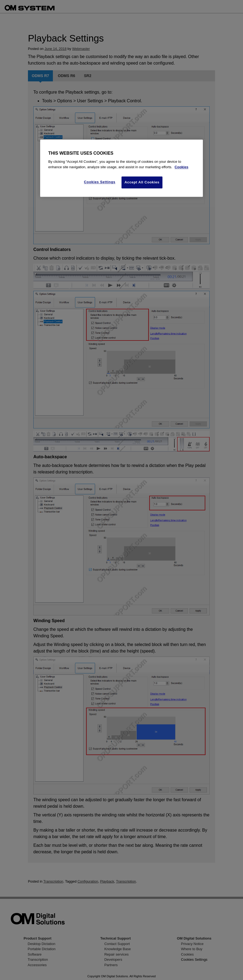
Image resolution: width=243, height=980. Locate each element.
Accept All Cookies (142, 182)
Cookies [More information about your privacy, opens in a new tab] (182, 167)
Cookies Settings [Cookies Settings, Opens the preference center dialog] (100, 182)
